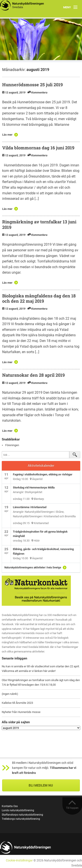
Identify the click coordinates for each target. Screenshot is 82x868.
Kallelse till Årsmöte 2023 (17, 703)
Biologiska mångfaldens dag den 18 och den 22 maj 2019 (39, 298)
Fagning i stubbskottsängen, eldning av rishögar (43, 474)
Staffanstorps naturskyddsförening (22, 815)
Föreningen (12, 445)
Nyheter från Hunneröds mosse (21, 712)
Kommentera (39, 92)
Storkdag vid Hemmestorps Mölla (34, 487)
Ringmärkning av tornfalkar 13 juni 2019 (39, 224)
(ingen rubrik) (10, 694)
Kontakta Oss (10, 806)
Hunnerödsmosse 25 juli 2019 (32, 85)
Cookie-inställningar (19, 860)
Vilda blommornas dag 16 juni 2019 (38, 148)
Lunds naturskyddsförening (18, 810)
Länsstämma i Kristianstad (30, 507)
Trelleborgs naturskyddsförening (21, 819)
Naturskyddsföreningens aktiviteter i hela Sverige (33, 568)
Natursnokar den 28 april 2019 (33, 375)
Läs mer (7, 135)
